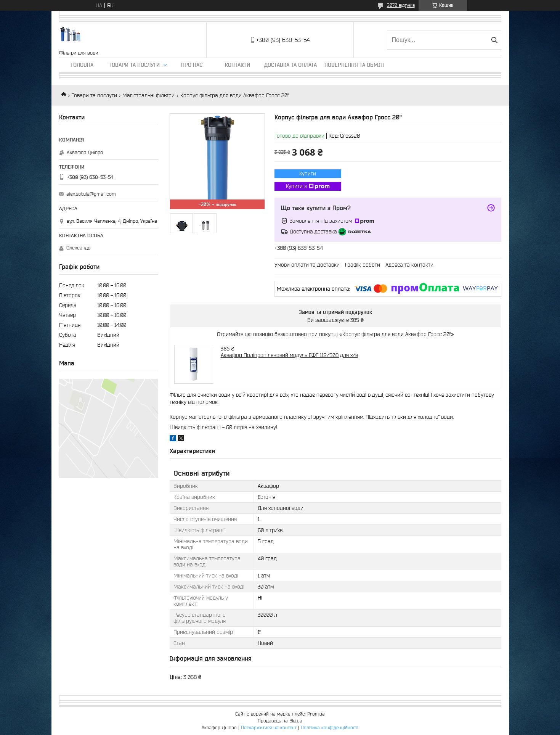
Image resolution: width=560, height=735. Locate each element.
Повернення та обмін (354, 65)
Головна (82, 65)
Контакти (237, 65)
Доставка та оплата (290, 65)
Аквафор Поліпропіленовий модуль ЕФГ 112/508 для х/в (289, 355)
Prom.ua (316, 714)
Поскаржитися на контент (269, 728)
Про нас (192, 65)
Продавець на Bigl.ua (280, 721)
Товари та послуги (134, 65)
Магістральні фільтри (148, 95)
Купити (308, 174)
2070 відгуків (401, 5)
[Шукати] (495, 40)
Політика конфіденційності (330, 728)
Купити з (308, 187)
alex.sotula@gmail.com (91, 194)
